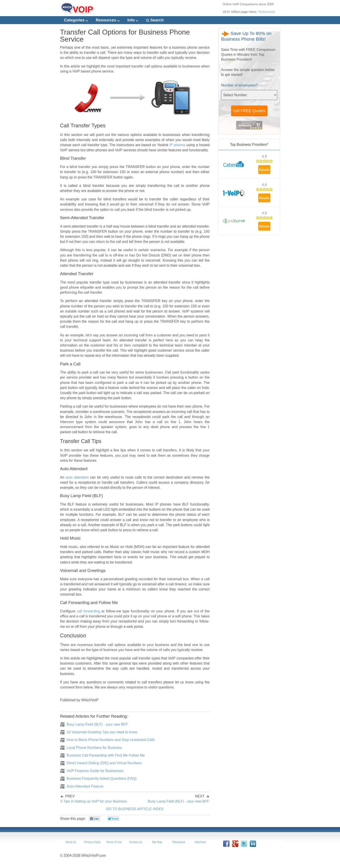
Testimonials (267, 12)
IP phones (177, 145)
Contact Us (135, 842)
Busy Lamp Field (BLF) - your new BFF (97, 724)
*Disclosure (179, 842)
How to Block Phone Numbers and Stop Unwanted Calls (111, 740)
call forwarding (88, 611)
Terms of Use (114, 842)
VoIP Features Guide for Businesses (95, 771)
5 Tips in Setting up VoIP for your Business (94, 801)
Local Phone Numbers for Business (94, 748)
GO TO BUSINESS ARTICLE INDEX (135, 809)
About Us (71, 842)
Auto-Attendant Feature (85, 786)
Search (155, 20)
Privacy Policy (92, 842)
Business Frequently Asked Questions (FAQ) (102, 779)
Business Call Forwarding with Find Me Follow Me (106, 755)
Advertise (200, 842)
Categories (76, 20)
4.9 (264, 156)
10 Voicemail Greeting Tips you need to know (102, 732)
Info (133, 20)
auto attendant (77, 477)
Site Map (157, 842)
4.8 (264, 185)
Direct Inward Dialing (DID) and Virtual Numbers (104, 763)
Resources (108, 20)
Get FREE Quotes (249, 111)
